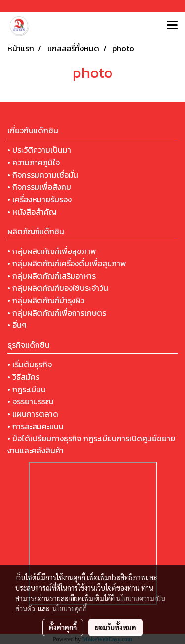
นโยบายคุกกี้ (70, 608)
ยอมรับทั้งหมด (115, 627)
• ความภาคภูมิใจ (34, 162)
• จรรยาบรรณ (30, 401)
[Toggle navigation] (172, 26)
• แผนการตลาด (33, 414)
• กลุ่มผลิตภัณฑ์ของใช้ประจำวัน (58, 288)
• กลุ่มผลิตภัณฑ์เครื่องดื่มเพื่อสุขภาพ (67, 263)
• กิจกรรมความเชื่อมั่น (43, 175)
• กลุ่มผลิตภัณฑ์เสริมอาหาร (52, 276)
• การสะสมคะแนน (36, 426)
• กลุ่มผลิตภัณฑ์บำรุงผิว (46, 300)
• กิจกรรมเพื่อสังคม (39, 187)
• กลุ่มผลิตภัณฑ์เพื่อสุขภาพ (52, 251)
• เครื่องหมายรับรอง (39, 199)
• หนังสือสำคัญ (32, 212)
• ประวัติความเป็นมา (39, 150)
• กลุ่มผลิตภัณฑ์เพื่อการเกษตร (57, 313)
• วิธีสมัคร (23, 377)
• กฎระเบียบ (27, 389)
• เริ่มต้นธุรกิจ (30, 364)
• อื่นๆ (17, 325)
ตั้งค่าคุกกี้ (63, 627)
